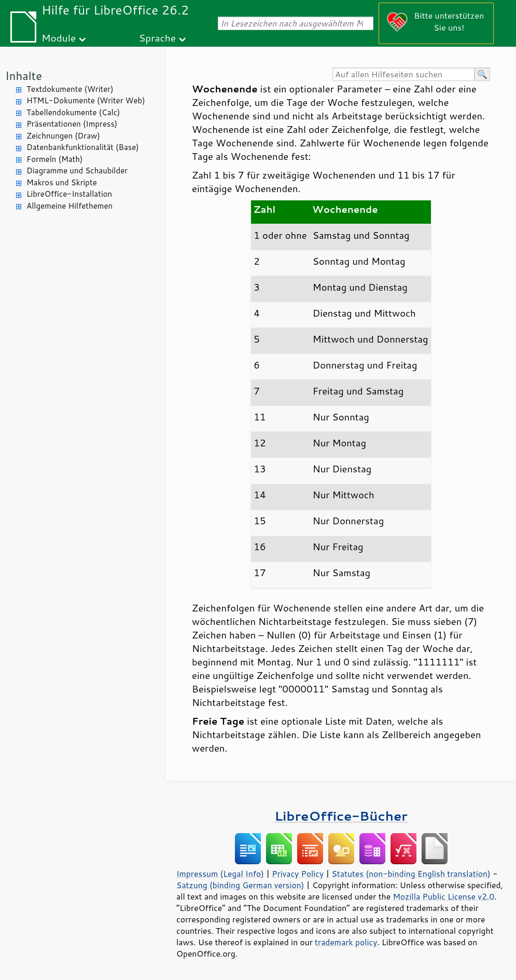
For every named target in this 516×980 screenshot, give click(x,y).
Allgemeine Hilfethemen (69, 206)
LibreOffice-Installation (69, 194)
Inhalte (24, 76)
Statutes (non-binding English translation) (411, 874)
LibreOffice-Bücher (341, 816)
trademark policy (346, 942)
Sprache (157, 38)
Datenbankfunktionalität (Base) (83, 147)
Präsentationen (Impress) (72, 124)
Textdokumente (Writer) (70, 89)
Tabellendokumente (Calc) (73, 112)
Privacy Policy (298, 874)
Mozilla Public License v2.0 (443, 896)
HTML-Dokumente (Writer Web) (86, 100)
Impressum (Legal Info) (220, 874)
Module (59, 38)
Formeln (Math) (54, 159)
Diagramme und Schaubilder (77, 171)
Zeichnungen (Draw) (63, 136)
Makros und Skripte (62, 182)
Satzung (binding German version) (240, 885)
